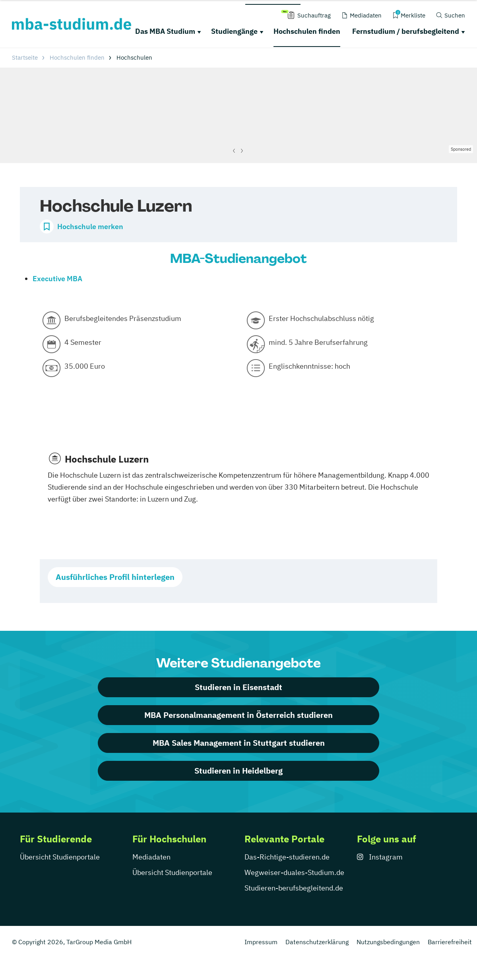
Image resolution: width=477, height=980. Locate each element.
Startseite (25, 57)
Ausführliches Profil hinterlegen (115, 577)
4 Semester (83, 342)
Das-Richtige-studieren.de (287, 857)
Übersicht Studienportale (60, 857)
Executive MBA (57, 279)
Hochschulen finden (307, 31)
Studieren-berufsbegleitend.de (294, 888)
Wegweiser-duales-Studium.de (294, 872)
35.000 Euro (85, 366)
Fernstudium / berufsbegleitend (406, 31)
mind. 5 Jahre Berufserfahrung (318, 342)
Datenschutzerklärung (317, 942)
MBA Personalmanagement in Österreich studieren (238, 715)
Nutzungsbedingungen (388, 942)
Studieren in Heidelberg (238, 771)
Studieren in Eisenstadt (238, 687)
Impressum (261, 942)
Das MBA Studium (165, 31)
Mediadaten (151, 857)
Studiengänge (234, 31)
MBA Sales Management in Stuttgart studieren (239, 743)
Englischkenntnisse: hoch (309, 366)
